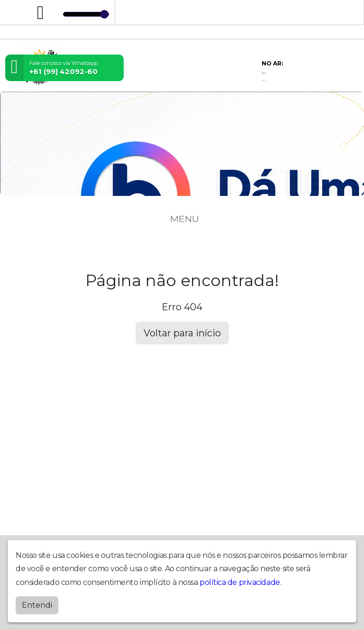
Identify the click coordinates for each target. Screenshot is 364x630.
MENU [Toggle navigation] (182, 219)
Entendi (37, 605)
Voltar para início (182, 333)
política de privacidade (240, 582)
